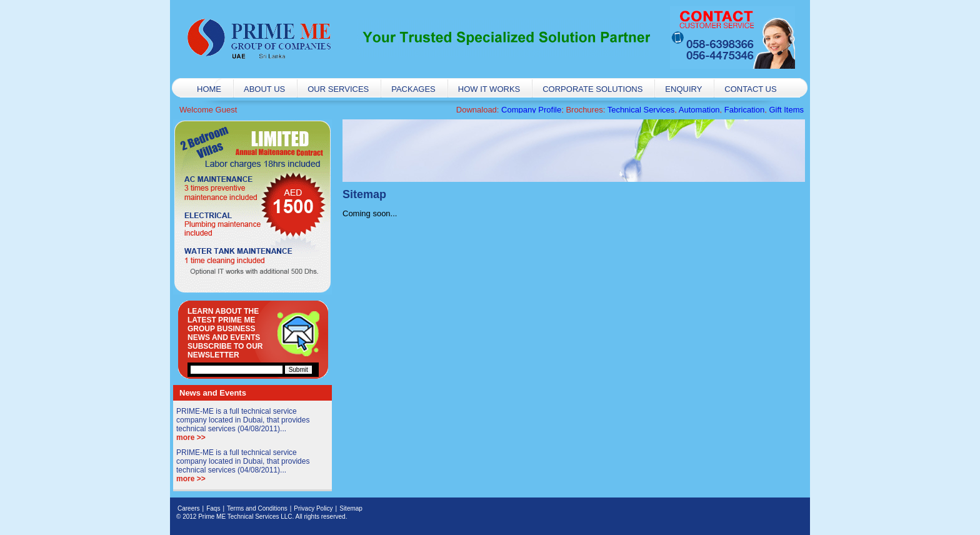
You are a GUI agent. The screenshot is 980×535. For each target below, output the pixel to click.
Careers (189, 508)
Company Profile (531, 110)
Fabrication (744, 110)
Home (209, 89)
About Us (264, 89)
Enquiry (683, 89)
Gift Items (786, 110)
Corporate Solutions (592, 89)
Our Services (338, 89)
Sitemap (351, 508)
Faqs (213, 508)
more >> (191, 437)
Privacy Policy (313, 508)
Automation (699, 110)
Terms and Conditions (257, 508)
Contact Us (750, 89)
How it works (489, 89)
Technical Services (641, 110)
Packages (413, 89)
